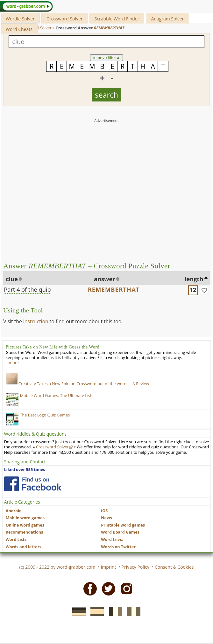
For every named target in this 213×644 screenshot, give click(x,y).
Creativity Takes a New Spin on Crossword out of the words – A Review (78, 384)
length (194, 279)
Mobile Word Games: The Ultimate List (56, 396)
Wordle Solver (20, 19)
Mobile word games (25, 518)
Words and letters (24, 547)
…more (12, 363)
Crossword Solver (65, 19)
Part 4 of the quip (27, 289)
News (106, 518)
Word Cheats (19, 29)
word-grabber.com (76, 567)
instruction (36, 321)
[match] (204, 290)
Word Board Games (120, 532)
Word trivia (112, 539)
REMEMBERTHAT (114, 289)
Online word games (25, 525)
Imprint (108, 567)
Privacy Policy (135, 567)
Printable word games (123, 525)
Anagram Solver (167, 19)
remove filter (106, 58)
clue (12, 279)
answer (105, 279)
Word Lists (16, 539)
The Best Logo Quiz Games (45, 415)
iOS (104, 511)
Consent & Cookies (174, 567)
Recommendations (25, 532)
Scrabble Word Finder (117, 19)
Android (14, 511)
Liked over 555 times (25, 470)
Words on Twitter (118, 547)
